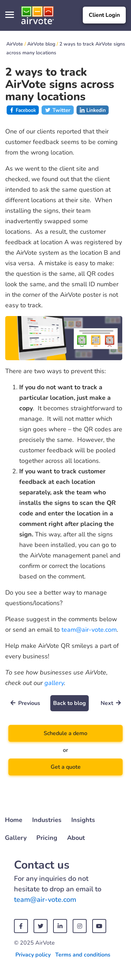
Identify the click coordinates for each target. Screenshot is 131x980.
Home (14, 820)
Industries (47, 820)
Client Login (104, 15)
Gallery (16, 838)
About (76, 838)
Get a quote (66, 767)
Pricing (47, 838)
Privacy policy (33, 955)
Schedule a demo (65, 733)
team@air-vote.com (89, 630)
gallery (54, 683)
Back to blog (70, 703)
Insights (83, 820)
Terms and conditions (83, 955)
